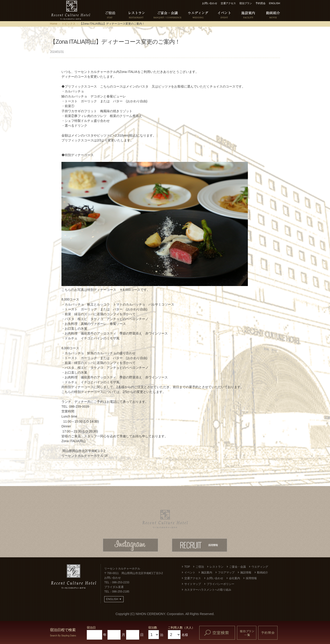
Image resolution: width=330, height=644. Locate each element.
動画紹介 (263, 572)
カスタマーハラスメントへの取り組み (208, 590)
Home (54, 24)
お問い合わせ (210, 3)
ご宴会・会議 (237, 567)
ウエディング (260, 567)
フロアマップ (226, 572)
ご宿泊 (200, 567)
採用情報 (251, 578)
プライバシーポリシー (220, 584)
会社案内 (234, 578)
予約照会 (261, 3)
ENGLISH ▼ (114, 599)
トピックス (69, 24)
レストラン (217, 567)
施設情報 (246, 572)
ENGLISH (275, 3)
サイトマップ (193, 584)
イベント (190, 572)
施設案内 (207, 572)
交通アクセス (228, 3)
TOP (187, 567)
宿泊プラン (246, 3)
